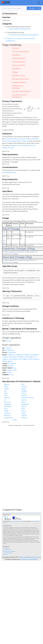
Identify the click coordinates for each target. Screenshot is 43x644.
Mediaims (8, 404)
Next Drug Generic (29, 425)
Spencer (7, 415)
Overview (15, 48)
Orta (6, 409)
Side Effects (16, 69)
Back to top (6, 151)
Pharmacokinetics (19, 58)
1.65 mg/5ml (14, 359)
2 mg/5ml (27, 355)
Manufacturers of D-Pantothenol (19, 96)
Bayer (24, 389)
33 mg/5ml (30, 357)
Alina (6, 387)
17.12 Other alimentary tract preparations (24, 35)
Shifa (23, 413)
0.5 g (14, 368)
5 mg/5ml (13, 357)
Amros (24, 387)
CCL (6, 391)
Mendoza (8, 406)
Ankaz (6, 389)
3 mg (8, 370)
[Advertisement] (17, 444)
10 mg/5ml (21, 357)
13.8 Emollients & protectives (20, 29)
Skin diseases (12, 141)
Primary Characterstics (20, 51)
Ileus (14, 172)
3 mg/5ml (35, 355)
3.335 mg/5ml (7, 361)
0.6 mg (14, 370)
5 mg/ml (8, 348)
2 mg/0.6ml (12, 352)
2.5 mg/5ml (12, 364)
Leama (24, 400)
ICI (5, 400)
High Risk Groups (18, 76)
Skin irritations (23, 141)
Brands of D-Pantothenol (21, 91)
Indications (16, 55)
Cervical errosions (12, 139)
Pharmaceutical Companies (9, 551)
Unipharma (8, 418)
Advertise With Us (7, 550)
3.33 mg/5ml (23, 359)
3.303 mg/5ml (34, 359)
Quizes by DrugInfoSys (29, 559)
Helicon (24, 395)
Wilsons (24, 418)
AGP (23, 384)
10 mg (9, 372)
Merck (24, 406)
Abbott (7, 384)
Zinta (15, 420)
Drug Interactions (19, 65)
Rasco (24, 411)
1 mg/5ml (11, 355)
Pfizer (6, 411)
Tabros (24, 415)
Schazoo (7, 413)
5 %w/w (9, 341)
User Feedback (6, 548)
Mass (23, 402)
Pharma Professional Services (17, 521)
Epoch (24, 393)
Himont (7, 398)
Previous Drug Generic (15, 425)
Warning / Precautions (20, 79)
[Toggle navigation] (39, 3)
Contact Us (5, 555)
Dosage (15, 72)
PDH (23, 409)
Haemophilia (7, 172)
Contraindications (19, 62)
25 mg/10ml (9, 350)
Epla (6, 393)
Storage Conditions (19, 82)
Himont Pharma (28, 398)
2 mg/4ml (18, 355)
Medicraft (25, 404)
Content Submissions (8, 553)
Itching (11, 148)
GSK (6, 395)
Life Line (7, 402)
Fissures (22, 139)
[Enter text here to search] (14, 8)
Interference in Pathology (18, 87)
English (24, 391)
